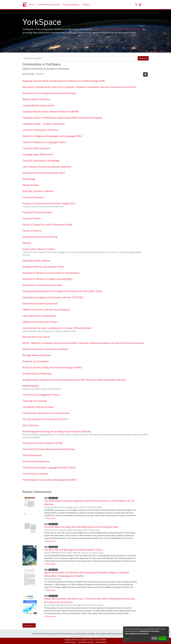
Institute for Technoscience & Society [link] (42, 285)
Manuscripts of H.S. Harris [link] (36, 337)
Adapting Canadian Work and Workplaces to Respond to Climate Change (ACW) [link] (64, 81)
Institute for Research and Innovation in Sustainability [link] (51, 273)
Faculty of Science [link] (32, 231)
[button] (137, 5)
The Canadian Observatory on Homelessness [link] (46, 413)
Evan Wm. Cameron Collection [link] (38, 191)
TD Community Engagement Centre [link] (41, 395)
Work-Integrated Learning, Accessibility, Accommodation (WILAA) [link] (57, 431)
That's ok (162, 638)
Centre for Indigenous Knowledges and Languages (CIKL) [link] (52, 136)
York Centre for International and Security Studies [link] (49, 449)
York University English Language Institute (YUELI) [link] (49, 468)
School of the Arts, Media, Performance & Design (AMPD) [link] (52, 367)
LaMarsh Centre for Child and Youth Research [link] (46, 310)
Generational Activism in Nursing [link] (40, 237)
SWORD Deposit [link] (31, 386)
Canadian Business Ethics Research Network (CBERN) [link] (51, 112)
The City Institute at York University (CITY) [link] (45, 419)
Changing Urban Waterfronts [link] (38, 154)
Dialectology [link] (29, 179)
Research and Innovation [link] (36, 361)
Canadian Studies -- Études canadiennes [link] (44, 124)
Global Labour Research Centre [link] (39, 249)
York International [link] (32, 455)
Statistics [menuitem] (86, 5)
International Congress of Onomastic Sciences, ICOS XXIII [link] (53, 297)
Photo (152, 51)
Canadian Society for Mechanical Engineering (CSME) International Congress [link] (62, 118)
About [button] (32, 5)
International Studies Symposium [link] (40, 304)
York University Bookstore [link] (36, 461)
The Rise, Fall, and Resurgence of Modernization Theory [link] (73, 550)
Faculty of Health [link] (32, 218)
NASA (158, 51)
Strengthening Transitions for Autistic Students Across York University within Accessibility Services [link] (74, 380)
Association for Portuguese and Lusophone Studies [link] (49, 93)
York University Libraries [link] (35, 474)
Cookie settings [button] (70, 642)
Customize (129, 638)
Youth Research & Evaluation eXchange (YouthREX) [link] (49, 480)
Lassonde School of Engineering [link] (39, 316)
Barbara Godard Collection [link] (36, 99)
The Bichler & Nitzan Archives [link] (38, 407)
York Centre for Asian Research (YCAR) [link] (43, 443)
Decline (154, 638)
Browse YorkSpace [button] (71, 5)
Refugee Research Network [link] (37, 355)
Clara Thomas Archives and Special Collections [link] (47, 167)
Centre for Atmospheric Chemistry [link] (40, 130)
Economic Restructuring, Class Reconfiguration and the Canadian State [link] (81, 527)
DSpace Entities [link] (31, 185)
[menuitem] (32, 5)
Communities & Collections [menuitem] (49, 5)
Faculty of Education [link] (33, 197)
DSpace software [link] (72, 640)
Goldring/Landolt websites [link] (36, 261)
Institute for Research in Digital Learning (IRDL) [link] (47, 279)
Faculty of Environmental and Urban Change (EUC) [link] (49, 203)
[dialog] (146, 634)
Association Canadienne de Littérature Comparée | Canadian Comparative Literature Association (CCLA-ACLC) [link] (79, 87)
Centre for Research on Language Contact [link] (44, 142)
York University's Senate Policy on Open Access (117, 29)
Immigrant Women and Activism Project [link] (43, 267)
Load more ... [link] (29, 625)
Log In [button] (145, 5)
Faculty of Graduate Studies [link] (37, 212)
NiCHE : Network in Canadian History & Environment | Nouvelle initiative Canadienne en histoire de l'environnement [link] (83, 343)
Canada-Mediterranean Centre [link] (38, 105)
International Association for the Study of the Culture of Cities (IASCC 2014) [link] (62, 291)
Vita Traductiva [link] (30, 425)
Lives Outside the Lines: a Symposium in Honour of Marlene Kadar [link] (57, 328)
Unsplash (166, 51)
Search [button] (143, 58)
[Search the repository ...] (80, 58)
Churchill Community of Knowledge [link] (41, 161)
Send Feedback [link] (101, 642)
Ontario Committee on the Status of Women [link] (45, 349)
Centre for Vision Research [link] (36, 148)
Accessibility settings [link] (86, 642)
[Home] (25, 5)
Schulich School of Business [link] (37, 374)
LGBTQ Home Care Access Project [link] (40, 322)
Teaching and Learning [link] (34, 401)
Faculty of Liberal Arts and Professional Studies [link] (47, 225)
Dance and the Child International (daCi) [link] (44, 173)
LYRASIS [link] (103, 640)
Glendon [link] (27, 243)
